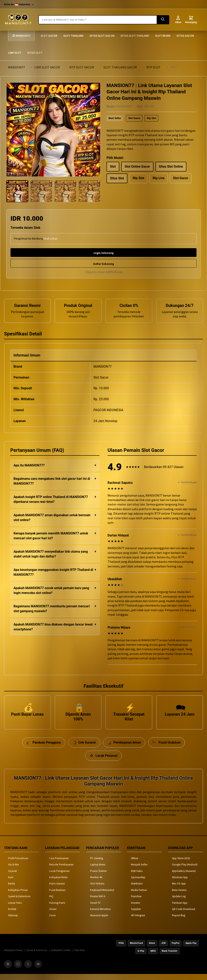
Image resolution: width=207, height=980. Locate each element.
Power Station (98, 876)
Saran (52, 921)
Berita (12, 889)
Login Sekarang (104, 253)
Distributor (137, 889)
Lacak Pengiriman (59, 876)
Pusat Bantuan (57, 895)
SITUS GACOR (185, 36)
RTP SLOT (153, 67)
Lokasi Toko (15, 908)
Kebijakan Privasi (18, 895)
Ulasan (53, 915)
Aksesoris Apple (99, 921)
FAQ (51, 902)
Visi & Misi (13, 870)
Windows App (180, 883)
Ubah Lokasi (50, 239)
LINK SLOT (15, 53)
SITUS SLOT (35, 53)
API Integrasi (138, 921)
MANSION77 (16, 67)
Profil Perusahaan (18, 864)
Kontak (12, 915)
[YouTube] (38, 970)
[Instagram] (18, 970)
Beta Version (179, 895)
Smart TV (95, 908)
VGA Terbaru (97, 889)
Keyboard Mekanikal (102, 895)
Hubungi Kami (57, 908)
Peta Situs (80, 956)
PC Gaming (97, 864)
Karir (11, 883)
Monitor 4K (96, 883)
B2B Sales (137, 876)
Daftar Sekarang (104, 264)
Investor (136, 908)
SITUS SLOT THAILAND (135, 36)
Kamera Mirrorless (100, 915)
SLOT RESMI (163, 36)
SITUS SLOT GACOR (102, 36)
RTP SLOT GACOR (82, 67)
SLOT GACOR (49, 36)
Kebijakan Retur (58, 883)
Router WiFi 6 (98, 902)
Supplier (136, 915)
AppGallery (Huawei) (184, 876)
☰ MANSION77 (21, 36)
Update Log (179, 902)
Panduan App (180, 908)
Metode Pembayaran (61, 870)
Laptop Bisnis (98, 870)
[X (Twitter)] (28, 970)
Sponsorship (138, 883)
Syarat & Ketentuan (19, 902)
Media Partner (139, 895)
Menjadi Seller (139, 870)
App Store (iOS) (181, 864)
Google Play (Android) (185, 870)
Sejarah (13, 876)
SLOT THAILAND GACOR (120, 67)
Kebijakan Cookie (61, 956)
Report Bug (179, 921)
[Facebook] (8, 970)
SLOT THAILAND (73, 36)
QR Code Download (184, 915)
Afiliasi (135, 864)
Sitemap (13, 921)
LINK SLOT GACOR (47, 67)
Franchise (136, 902)
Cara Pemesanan (59, 864)
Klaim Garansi (57, 889)
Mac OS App (179, 889)
